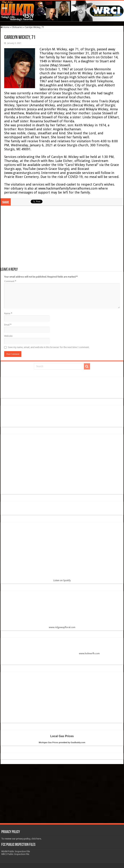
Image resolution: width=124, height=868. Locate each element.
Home (5, 27)
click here (36, 839)
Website (8, 336)
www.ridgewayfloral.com (62, 611)
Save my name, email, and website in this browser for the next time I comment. (49, 347)
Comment (10, 281)
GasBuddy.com (78, 742)
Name (8, 313)
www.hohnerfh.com (89, 654)
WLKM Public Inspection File (16, 851)
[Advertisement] (62, 238)
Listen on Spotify (62, 553)
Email (8, 325)
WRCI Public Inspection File (15, 854)
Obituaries (17, 27)
